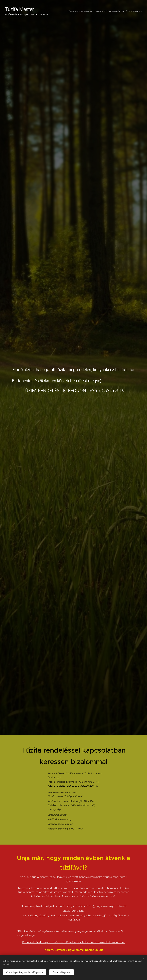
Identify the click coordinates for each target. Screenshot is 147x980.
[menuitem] (81, 11)
